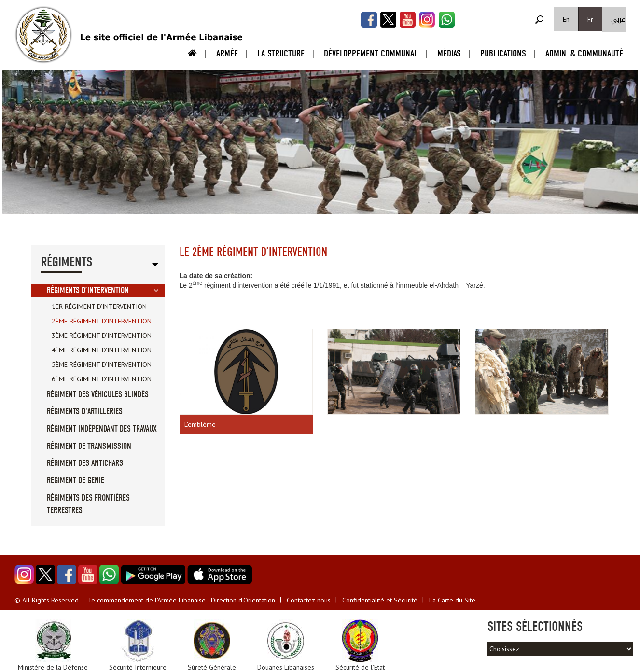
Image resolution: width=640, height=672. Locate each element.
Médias (449, 53)
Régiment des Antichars (85, 463)
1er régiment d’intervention (99, 307)
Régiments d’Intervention (88, 290)
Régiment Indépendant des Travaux (102, 429)
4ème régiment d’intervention (102, 350)
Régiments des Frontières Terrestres (88, 504)
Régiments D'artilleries (85, 412)
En (566, 19)
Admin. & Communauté (584, 53)
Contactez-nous (309, 600)
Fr (590, 19)
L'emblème (200, 424)
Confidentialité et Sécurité (380, 600)
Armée (227, 53)
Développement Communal (371, 53)
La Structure (281, 53)
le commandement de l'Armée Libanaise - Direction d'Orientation (182, 600)
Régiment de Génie (76, 481)
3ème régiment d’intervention (102, 336)
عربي (618, 20)
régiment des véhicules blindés (98, 395)
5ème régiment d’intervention (102, 364)
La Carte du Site (452, 600)
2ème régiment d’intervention (102, 321)
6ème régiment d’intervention (102, 379)
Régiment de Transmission (89, 446)
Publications (503, 53)
